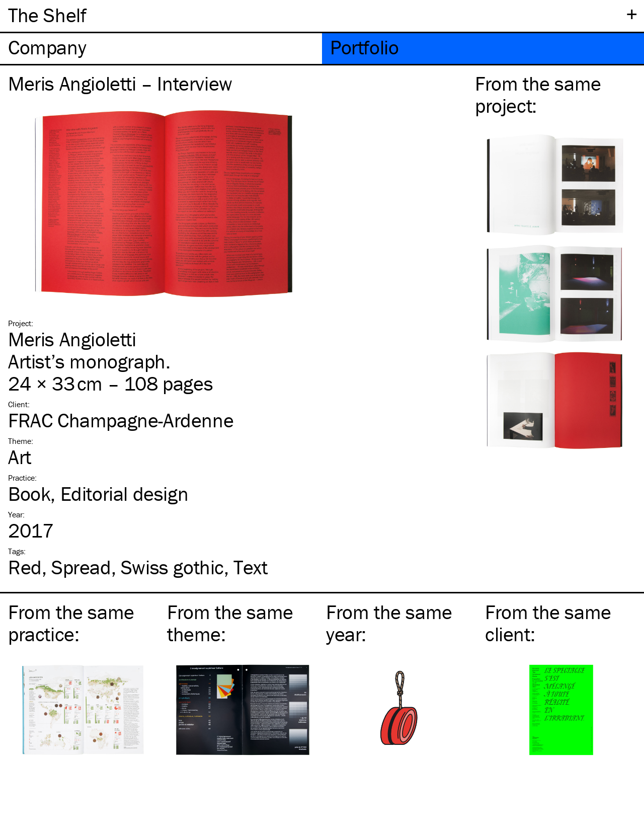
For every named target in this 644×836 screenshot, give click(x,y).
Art (20, 457)
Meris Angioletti (72, 339)
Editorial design (125, 493)
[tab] (161, 49)
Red (25, 567)
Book (29, 493)
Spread (81, 567)
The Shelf (47, 15)
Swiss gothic (172, 567)
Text (250, 567)
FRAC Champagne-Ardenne (121, 420)
